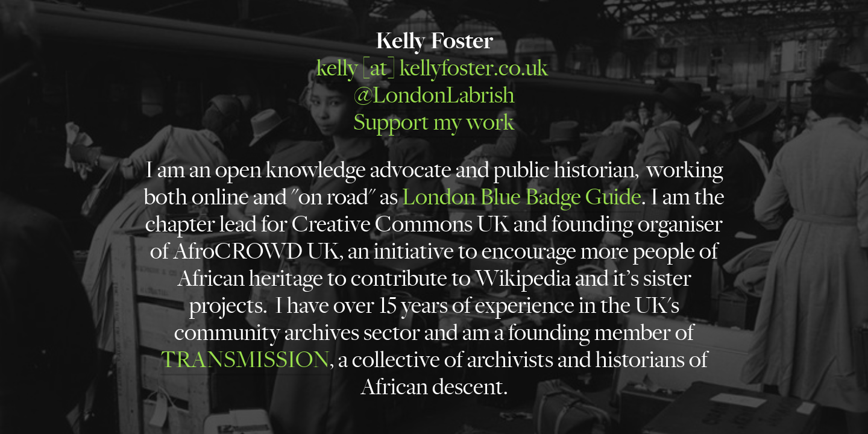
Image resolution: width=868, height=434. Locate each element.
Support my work (434, 122)
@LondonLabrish (434, 95)
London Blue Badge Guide (522, 197)
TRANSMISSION (245, 360)
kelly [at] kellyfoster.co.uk (432, 68)
